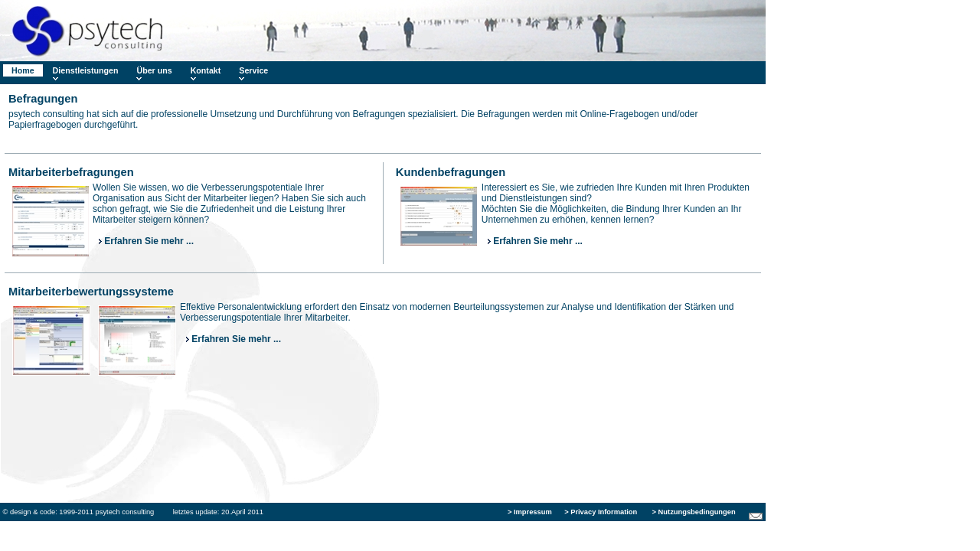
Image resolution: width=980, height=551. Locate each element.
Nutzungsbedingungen (696, 512)
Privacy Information (603, 512)
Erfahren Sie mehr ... (146, 241)
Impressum (532, 512)
